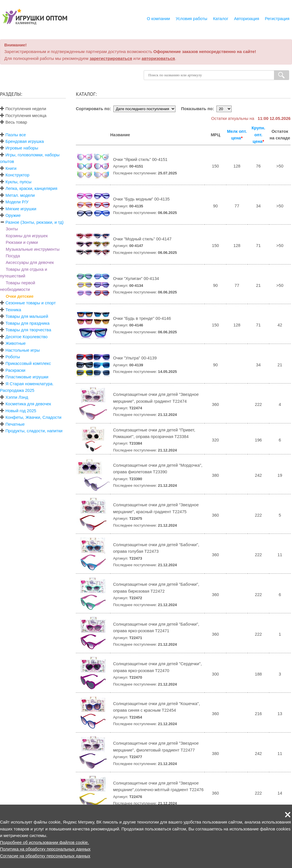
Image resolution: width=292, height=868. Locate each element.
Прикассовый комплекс (28, 363)
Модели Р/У (17, 202)
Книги (11, 168)
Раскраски (15, 370)
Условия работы (192, 19)
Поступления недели (23, 109)
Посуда (13, 256)
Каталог (221, 19)
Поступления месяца (23, 116)
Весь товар (14, 122)
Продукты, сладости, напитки (34, 431)
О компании (158, 19)
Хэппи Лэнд (17, 397)
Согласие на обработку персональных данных (45, 856)
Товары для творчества (28, 330)
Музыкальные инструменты (33, 249)
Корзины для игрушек (27, 236)
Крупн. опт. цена (259, 135)
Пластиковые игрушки (27, 377)
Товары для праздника (27, 323)
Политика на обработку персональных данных (45, 849)
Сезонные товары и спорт (31, 303)
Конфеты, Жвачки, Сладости (33, 417)
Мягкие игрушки (21, 209)
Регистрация (277, 19)
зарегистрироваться (111, 59)
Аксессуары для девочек (30, 262)
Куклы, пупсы (18, 182)
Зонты (12, 229)
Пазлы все (16, 135)
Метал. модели (20, 195)
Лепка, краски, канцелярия (31, 188)
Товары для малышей (27, 316)
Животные (16, 343)
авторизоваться (158, 59)
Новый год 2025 (21, 411)
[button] (288, 815)
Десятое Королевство (26, 337)
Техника (13, 310)
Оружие (13, 215)
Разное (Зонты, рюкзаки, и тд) (34, 222)
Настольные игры (23, 350)
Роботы (13, 357)
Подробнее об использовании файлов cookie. (45, 842)
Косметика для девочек (28, 404)
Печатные (15, 424)
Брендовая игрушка (25, 141)
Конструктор (17, 175)
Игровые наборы (22, 148)
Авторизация (247, 19)
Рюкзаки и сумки (22, 242)
